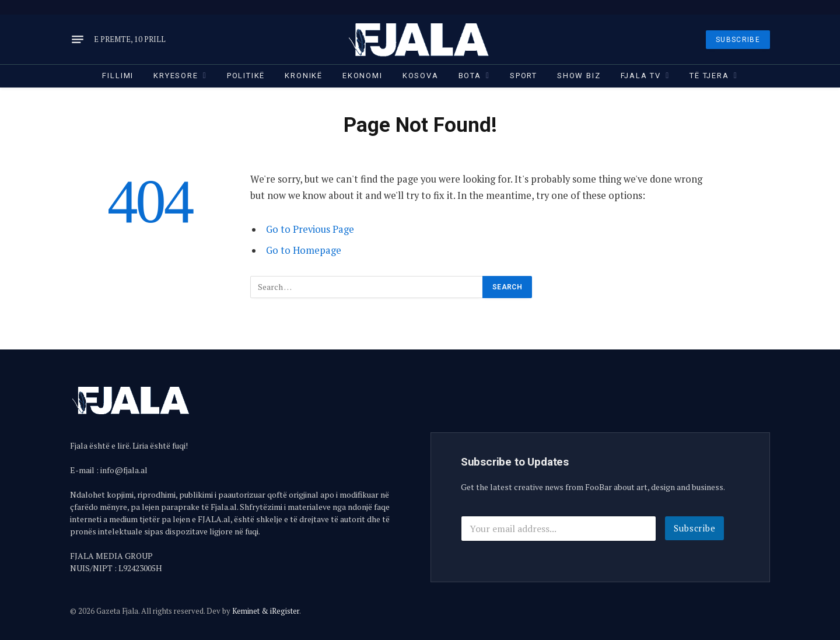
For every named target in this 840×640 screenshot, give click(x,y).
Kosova (421, 76)
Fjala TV (641, 76)
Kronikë (304, 76)
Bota (470, 76)
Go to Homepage (304, 250)
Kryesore (176, 76)
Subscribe (695, 528)
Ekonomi (363, 76)
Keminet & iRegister (266, 611)
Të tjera (709, 76)
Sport (524, 76)
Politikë (246, 76)
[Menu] (78, 40)
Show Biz (579, 76)
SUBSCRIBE (738, 40)
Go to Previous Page (310, 229)
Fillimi (118, 76)
